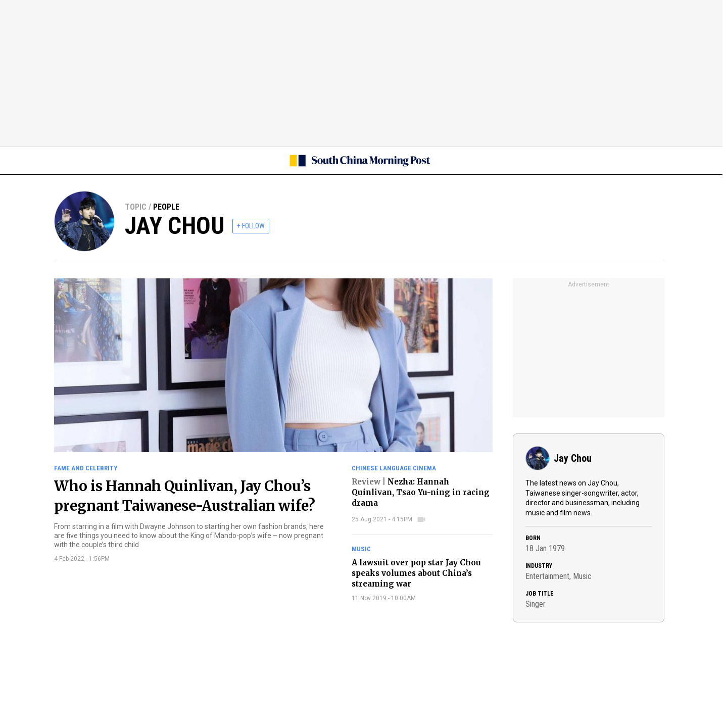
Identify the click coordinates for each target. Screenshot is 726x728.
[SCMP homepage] (359, 161)
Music (361, 549)
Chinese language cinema (394, 468)
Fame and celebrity (86, 468)
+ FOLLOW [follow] (251, 226)
